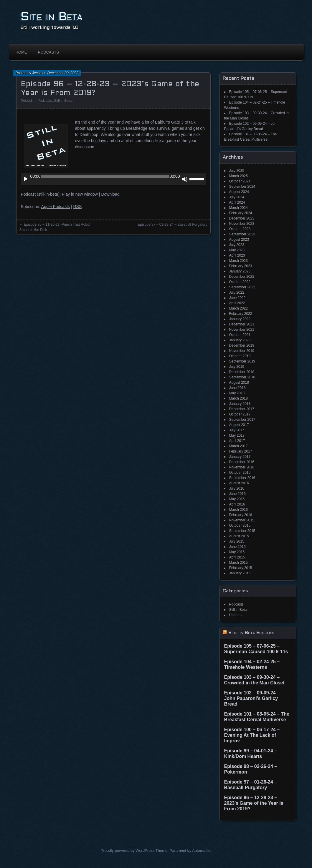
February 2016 (241, 515)
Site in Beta (52, 17)
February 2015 (241, 568)
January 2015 (240, 573)
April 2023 (237, 255)
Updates (236, 615)
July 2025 (237, 171)
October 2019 (240, 356)
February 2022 (241, 314)
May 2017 (237, 435)
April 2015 (237, 557)
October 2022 (240, 282)
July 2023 (237, 245)
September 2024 (242, 187)
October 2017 (240, 414)
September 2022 (242, 287)
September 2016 (242, 478)
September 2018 (242, 377)
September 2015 (242, 531)
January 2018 (240, 404)
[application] (113, 179)
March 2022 (238, 308)
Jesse (37, 73)
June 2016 (237, 494)
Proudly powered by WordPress (128, 850)
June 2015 (237, 547)
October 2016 (240, 473)
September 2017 (242, 420)
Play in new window (80, 194)
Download (110, 194)
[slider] (105, 176)
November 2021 (242, 330)
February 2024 (241, 213)
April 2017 (237, 441)
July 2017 (237, 430)
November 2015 (242, 520)
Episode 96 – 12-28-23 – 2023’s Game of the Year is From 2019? (254, 803)
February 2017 (241, 451)
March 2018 (238, 398)
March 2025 (238, 176)
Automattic (201, 850)
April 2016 (237, 504)
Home (21, 52)
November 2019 (242, 351)
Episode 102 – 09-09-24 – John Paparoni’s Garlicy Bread (252, 698)
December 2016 (242, 462)
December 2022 (242, 277)
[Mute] (185, 179)
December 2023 (242, 218)
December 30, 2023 (63, 73)
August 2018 (239, 383)
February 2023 (241, 266)
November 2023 (242, 224)
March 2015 (238, 563)
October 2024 (240, 181)
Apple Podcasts (56, 207)
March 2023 (238, 261)
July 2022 (237, 292)
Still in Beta (63, 101)
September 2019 (242, 361)
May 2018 (237, 393)
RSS (77, 207)
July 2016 (237, 488)
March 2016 (238, 510)
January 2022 (240, 319)
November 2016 (242, 467)
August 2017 (239, 425)
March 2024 (238, 208)
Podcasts (49, 52)
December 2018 (242, 372)
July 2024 (237, 197)
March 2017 (238, 446)
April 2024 (237, 202)
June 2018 (237, 388)
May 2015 (237, 552)
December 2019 (242, 345)
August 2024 (239, 192)
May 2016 (237, 499)
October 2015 (240, 526)
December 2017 (242, 409)
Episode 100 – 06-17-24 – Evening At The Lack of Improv (252, 735)
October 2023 (240, 229)
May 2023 (237, 250)
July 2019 (237, 367)
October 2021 (240, 335)
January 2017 (240, 457)
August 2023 (239, 240)
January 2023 (240, 271)
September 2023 (242, 234)
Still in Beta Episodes (251, 633)
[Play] (26, 179)
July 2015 (237, 541)
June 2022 (237, 298)
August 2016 (239, 483)
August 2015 (239, 536)
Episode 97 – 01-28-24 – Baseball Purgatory (172, 225)
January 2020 (240, 340)
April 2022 (237, 303)
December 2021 (242, 324)
